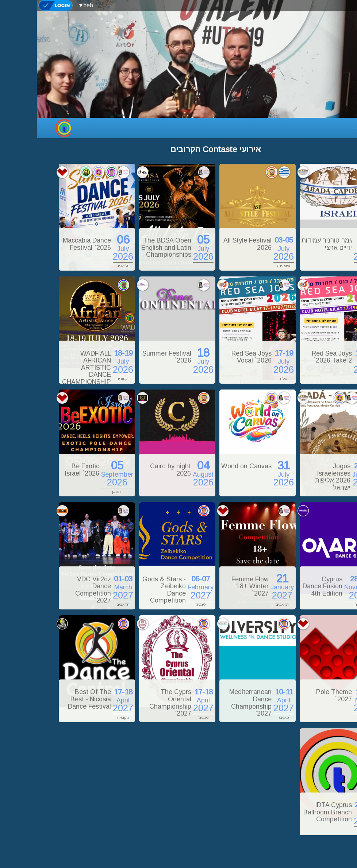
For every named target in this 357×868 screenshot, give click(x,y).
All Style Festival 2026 (211, 244)
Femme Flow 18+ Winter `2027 (213, 586)
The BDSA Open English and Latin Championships (129, 247)
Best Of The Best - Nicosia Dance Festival (53, 699)
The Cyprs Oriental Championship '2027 (133, 703)
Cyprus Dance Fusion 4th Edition (286, 586)
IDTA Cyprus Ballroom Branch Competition (291, 812)
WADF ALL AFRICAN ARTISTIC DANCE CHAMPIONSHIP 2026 (50, 371)
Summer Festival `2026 (130, 357)
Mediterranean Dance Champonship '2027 (214, 703)
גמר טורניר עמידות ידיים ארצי (290, 244)
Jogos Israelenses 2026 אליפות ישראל (296, 477)
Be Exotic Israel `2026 (45, 470)
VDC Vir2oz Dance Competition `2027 (56, 590)
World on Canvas (210, 466)
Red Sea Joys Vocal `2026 (215, 357)
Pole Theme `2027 (297, 695)
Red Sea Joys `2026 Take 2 (295, 357)
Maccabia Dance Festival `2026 (50, 244)
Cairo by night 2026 (134, 470)
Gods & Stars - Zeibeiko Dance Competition (127, 590)
